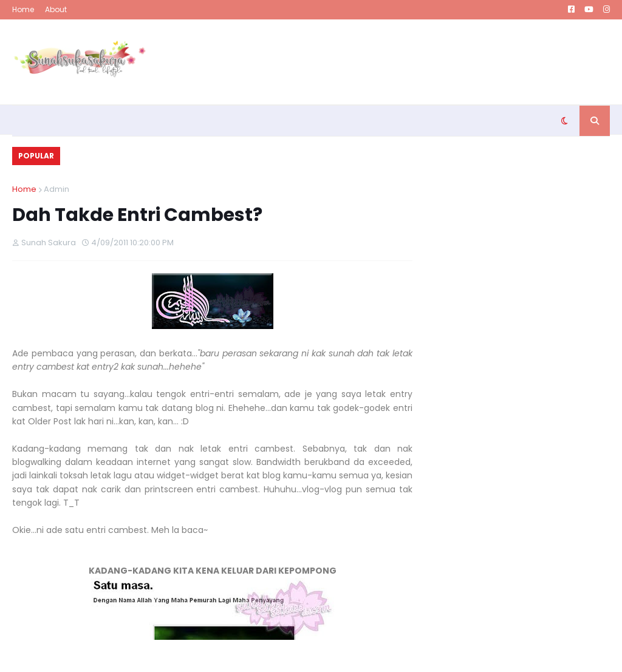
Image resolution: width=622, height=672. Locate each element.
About (56, 9)
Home (23, 9)
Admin (56, 189)
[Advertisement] (389, 62)
